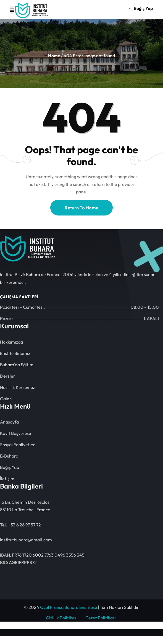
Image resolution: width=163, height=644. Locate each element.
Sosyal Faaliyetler (18, 445)
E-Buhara (9, 456)
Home (54, 56)
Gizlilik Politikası (62, 618)
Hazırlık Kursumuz (17, 387)
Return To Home (81, 208)
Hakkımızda (11, 342)
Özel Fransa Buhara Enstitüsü (69, 607)
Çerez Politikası (101, 618)
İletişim (7, 479)
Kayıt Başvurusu (15, 433)
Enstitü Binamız (15, 353)
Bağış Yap (10, 467)
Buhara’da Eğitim (17, 365)
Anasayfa (9, 422)
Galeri (6, 399)
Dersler (8, 376)
